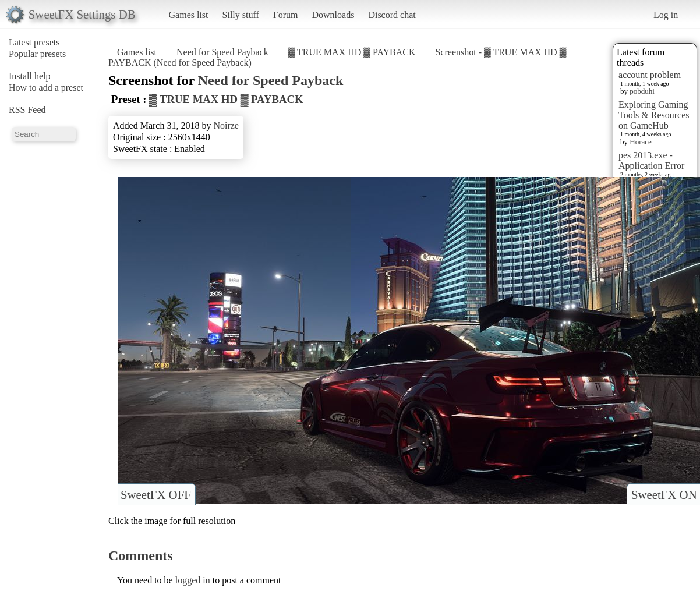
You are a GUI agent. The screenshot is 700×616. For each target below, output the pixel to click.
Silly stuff (241, 15)
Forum (286, 15)
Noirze (226, 125)
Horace (641, 142)
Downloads (333, 15)
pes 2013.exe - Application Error (651, 160)
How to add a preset (46, 88)
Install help (30, 76)
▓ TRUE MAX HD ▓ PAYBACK (352, 52)
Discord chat (392, 15)
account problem (650, 75)
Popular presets (37, 54)
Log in (666, 15)
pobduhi (642, 91)
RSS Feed (27, 110)
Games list (189, 15)
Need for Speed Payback (222, 52)
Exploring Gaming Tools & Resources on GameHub (654, 115)
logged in (193, 580)
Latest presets (34, 42)
